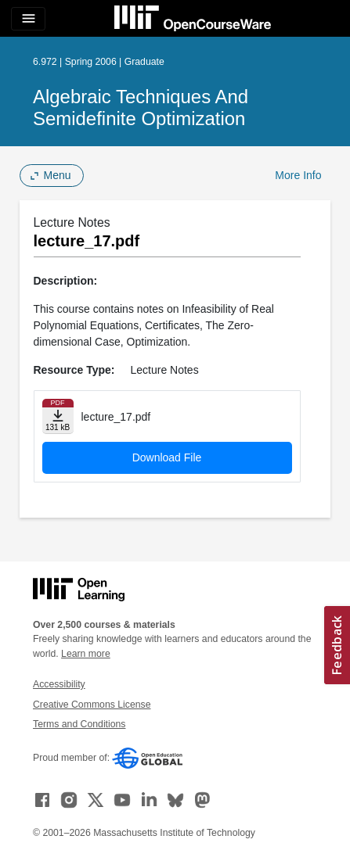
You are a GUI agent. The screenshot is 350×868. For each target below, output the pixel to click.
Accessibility (59, 684)
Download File (167, 457)
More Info (298, 175)
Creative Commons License (92, 705)
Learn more (86, 654)
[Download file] (58, 416)
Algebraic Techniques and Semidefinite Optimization (141, 108)
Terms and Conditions (79, 724)
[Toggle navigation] (28, 19)
